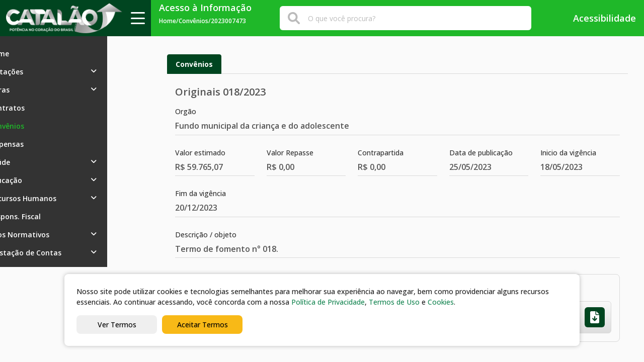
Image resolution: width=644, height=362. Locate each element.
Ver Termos (117, 325)
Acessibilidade (597, 18)
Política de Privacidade (328, 302)
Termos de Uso (394, 302)
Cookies (441, 302)
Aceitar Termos (203, 325)
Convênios (194, 64)
